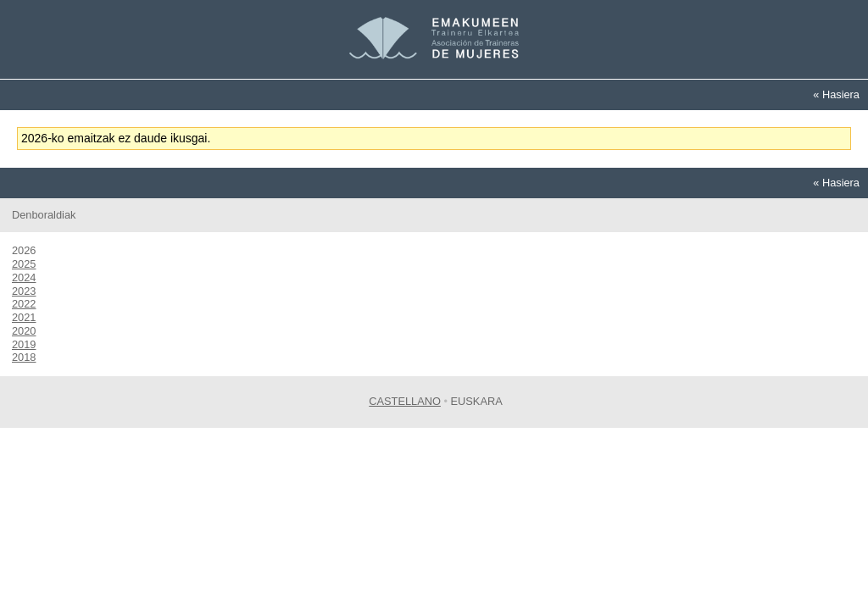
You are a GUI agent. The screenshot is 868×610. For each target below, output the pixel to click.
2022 (24, 304)
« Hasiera (836, 94)
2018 (24, 357)
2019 (24, 344)
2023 (24, 291)
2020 (24, 331)
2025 (24, 264)
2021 (24, 317)
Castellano (405, 401)
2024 (24, 277)
